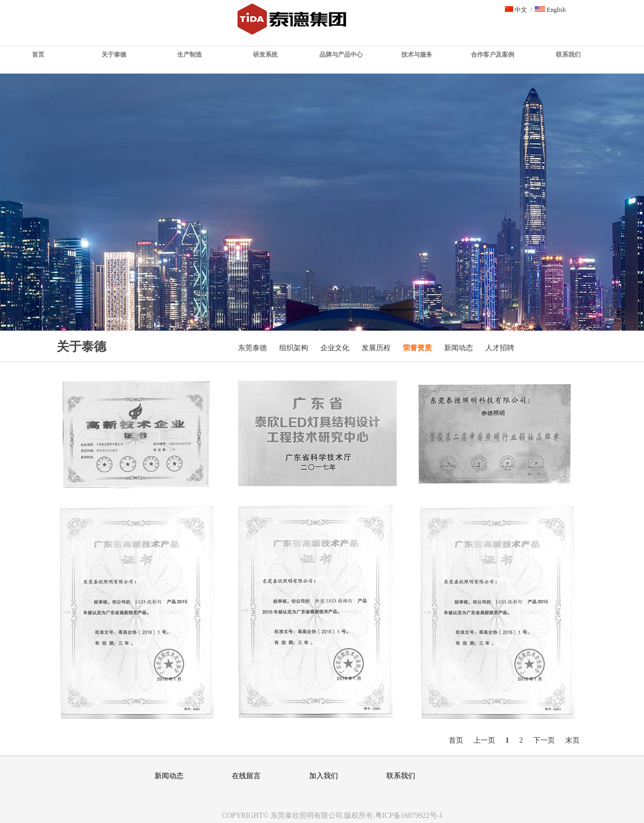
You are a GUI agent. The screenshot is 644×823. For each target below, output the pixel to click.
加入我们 (324, 776)
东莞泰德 (252, 348)
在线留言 (246, 776)
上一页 (484, 740)
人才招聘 (500, 348)
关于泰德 (114, 55)
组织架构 (294, 348)
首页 (38, 55)
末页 (572, 740)
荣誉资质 (417, 348)
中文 (516, 10)
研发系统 (265, 55)
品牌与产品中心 (341, 55)
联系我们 (568, 55)
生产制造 (190, 55)
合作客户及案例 (493, 55)
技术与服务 (417, 55)
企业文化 (335, 348)
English (550, 10)
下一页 (544, 740)
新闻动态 (459, 348)
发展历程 (376, 348)
